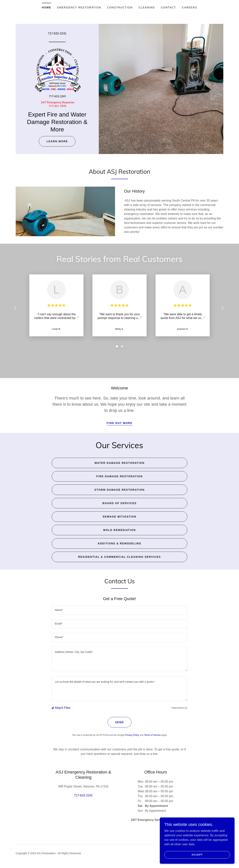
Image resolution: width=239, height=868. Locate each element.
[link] (57, 78)
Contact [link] (169, 7)
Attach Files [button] (63, 708)
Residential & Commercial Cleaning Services (120, 557)
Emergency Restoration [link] (79, 7)
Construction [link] (120, 7)
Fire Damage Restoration (120, 476)
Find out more (119, 423)
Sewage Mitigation (120, 517)
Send (120, 722)
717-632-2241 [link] (57, 33)
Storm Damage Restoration (120, 490)
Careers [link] (190, 7)
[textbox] (119, 610)
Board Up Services (120, 503)
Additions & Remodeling (119, 543)
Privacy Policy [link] (132, 735)
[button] (53, 708)
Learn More (57, 141)
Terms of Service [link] (152, 735)
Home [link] (46, 7)
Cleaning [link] (147, 7)
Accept (197, 855)
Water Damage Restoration (119, 463)
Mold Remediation (119, 530)
